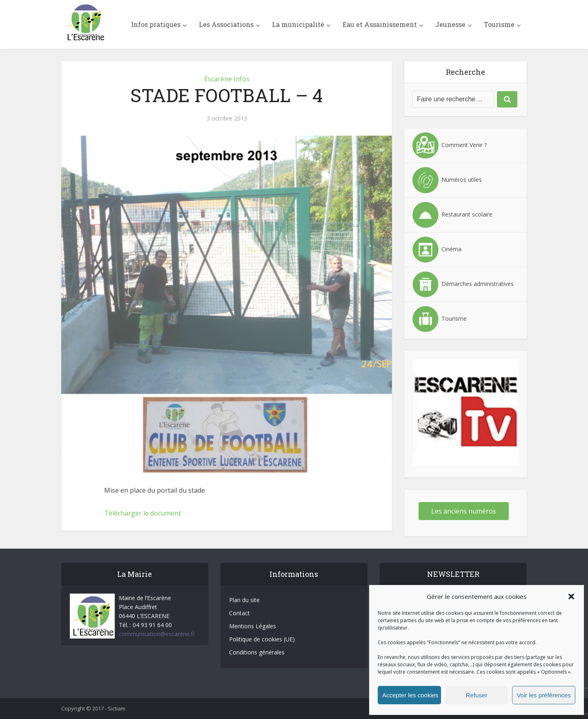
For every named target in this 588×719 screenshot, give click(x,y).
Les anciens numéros (464, 511)
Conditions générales (257, 652)
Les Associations (226, 24)
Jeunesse (450, 24)
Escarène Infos (227, 79)
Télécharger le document (143, 513)
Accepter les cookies (410, 695)
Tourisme (499, 24)
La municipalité (298, 24)
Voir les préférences (544, 695)
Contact (239, 613)
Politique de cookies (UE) (262, 639)
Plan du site (244, 600)
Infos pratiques (156, 24)
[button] (571, 596)
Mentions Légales (253, 626)
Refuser (477, 695)
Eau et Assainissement (380, 24)
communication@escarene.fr (157, 634)
